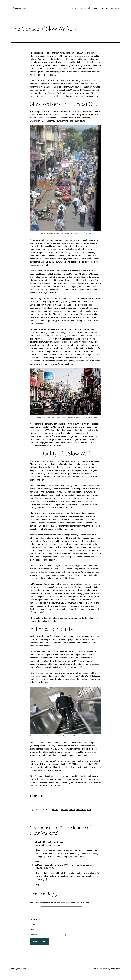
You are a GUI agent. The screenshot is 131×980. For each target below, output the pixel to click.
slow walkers (81, 810)
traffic (89, 810)
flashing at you (37, 609)
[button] (52, 436)
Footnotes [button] (37, 796)
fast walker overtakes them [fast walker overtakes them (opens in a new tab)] (65, 283)
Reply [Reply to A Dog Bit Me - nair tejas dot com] (37, 862)
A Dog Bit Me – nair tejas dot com (49, 842)
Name (33, 927)
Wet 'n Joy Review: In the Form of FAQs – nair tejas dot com (61, 865)
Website (34, 937)
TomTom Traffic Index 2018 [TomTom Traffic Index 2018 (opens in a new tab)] (57, 424)
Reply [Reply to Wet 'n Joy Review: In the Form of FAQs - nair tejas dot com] (37, 885)
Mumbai (72, 810)
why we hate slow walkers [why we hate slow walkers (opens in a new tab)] (70, 673)
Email (33, 932)
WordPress (115, 971)
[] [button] (46, 796)
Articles (55, 810)
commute (64, 810)
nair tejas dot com (19, 8)
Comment (35, 922)
